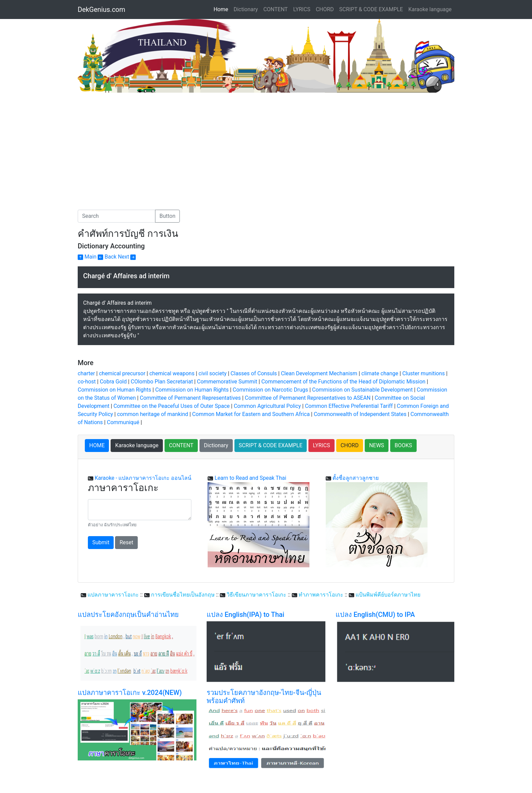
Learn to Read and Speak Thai (250, 478)
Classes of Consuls (254, 373)
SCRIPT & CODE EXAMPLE (371, 9)
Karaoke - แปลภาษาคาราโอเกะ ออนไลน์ (143, 478)
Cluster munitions (424, 373)
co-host (87, 382)
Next (127, 257)
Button (167, 216)
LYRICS (302, 9)
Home (222, 9)
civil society (213, 373)
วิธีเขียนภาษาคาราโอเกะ (256, 595)
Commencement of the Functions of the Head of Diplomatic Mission (343, 382)
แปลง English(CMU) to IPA (375, 615)
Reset (126, 542)
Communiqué (123, 422)
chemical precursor (122, 373)
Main (87, 257)
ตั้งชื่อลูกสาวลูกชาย (356, 478)
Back (107, 257)
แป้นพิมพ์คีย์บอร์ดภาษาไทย (388, 595)
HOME (97, 445)
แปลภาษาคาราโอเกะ (113, 595)
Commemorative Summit (227, 382)
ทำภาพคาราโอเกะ (321, 595)
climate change (380, 373)
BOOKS (403, 445)
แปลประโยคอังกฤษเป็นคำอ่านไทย (128, 615)
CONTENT (275, 9)
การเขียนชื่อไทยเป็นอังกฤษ (183, 595)
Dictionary (246, 9)
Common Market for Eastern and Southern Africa (251, 414)
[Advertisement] (135, 144)
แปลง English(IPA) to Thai (245, 615)
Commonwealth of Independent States (360, 414)
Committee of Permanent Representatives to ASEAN (308, 398)
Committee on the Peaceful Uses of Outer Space (172, 406)
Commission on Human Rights (115, 390)
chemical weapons (172, 373)
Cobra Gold (113, 382)
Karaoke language (430, 9)
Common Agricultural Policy (267, 406)
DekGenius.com (101, 10)
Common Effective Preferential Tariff (349, 406)
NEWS (377, 445)
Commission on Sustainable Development (363, 390)
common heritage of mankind (153, 414)
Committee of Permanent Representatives (190, 398)
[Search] (117, 216)
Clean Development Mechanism (319, 373)
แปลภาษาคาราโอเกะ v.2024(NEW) (130, 693)
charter (86, 373)
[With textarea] (140, 510)
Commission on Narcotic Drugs (270, 390)
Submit (101, 542)
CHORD (325, 9)
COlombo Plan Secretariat (162, 382)
